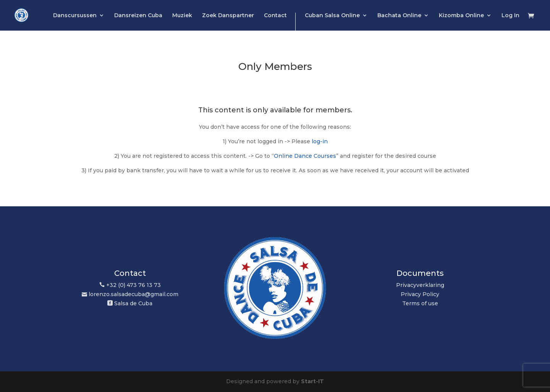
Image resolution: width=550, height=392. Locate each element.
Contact (275, 16)
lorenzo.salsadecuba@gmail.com (133, 294)
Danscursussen (75, 16)
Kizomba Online (461, 16)
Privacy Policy (420, 294)
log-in (320, 141)
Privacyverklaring (420, 285)
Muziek (182, 16)
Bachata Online (399, 16)
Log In (510, 16)
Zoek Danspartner (228, 16)
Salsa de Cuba (133, 303)
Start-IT (312, 381)
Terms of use (420, 303)
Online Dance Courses (305, 156)
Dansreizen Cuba (138, 16)
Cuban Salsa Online (332, 16)
